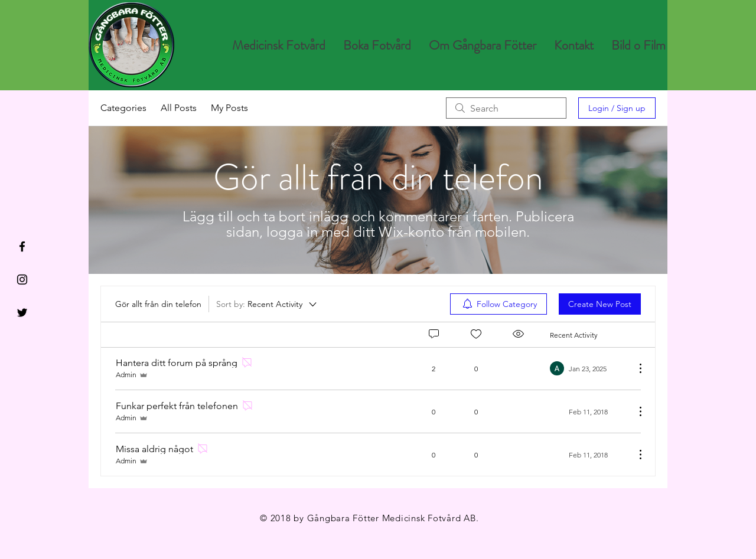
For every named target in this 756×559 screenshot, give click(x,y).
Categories (123, 108)
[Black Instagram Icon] (22, 279)
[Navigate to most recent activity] (588, 368)
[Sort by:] (267, 304)
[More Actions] (634, 368)
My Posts (229, 108)
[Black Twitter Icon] (22, 313)
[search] (506, 108)
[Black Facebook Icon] (22, 246)
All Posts (179, 108)
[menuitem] (498, 304)
